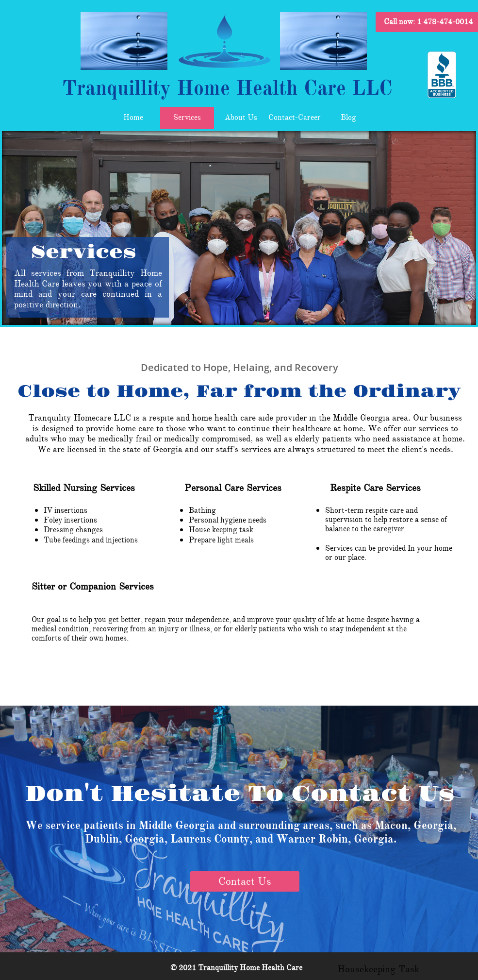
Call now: (428, 22)
